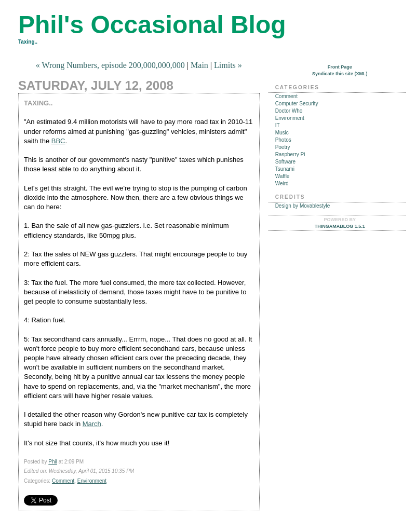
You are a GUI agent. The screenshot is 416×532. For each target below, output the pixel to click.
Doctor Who (289, 111)
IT (278, 125)
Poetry (283, 147)
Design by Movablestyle (303, 206)
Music (282, 133)
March (92, 424)
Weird (282, 183)
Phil (53, 462)
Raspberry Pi (290, 154)
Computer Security (297, 104)
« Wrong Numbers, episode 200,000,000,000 (110, 65)
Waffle (283, 176)
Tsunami (285, 169)
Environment (92, 481)
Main (199, 65)
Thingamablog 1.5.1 (340, 226)
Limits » (228, 65)
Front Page (340, 67)
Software (285, 162)
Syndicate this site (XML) (340, 74)
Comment (63, 481)
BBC (58, 141)
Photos (283, 140)
